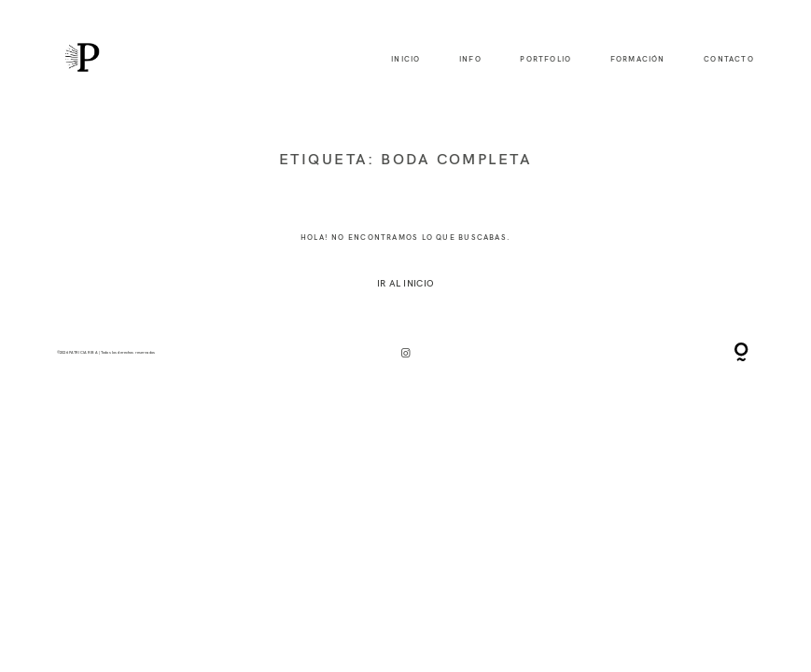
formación (638, 59)
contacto (729, 59)
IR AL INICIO (405, 283)
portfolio (545, 59)
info (470, 59)
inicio (405, 59)
